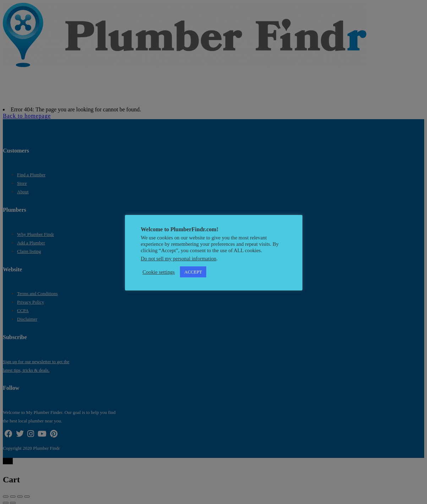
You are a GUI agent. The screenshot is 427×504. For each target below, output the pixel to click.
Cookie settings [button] (159, 272)
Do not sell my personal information (179, 259)
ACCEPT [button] (193, 272)
